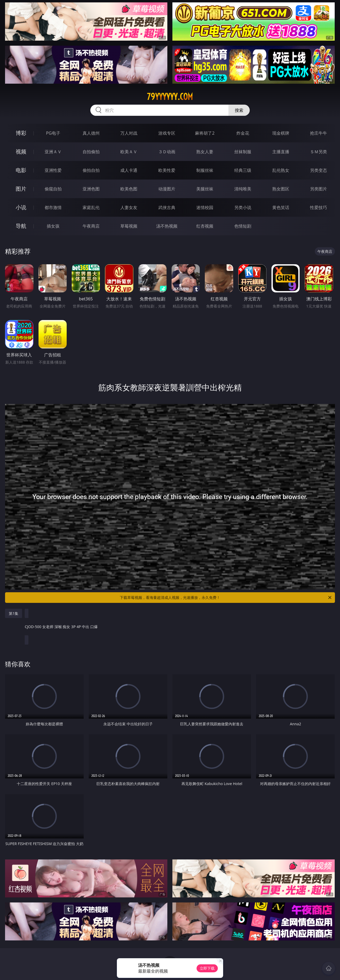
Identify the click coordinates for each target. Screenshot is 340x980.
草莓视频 (129, 226)
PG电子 (53, 133)
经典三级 (243, 170)
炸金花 (243, 133)
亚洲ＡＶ (53, 152)
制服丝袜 (205, 170)
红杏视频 (205, 226)
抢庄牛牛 (318, 133)
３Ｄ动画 (167, 152)
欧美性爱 (167, 170)
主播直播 (281, 152)
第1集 (14, 613)
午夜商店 (91, 226)
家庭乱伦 (91, 207)
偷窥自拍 (53, 189)
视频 (21, 152)
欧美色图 (129, 189)
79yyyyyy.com (170, 97)
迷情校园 (205, 207)
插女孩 (53, 226)
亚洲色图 (91, 189)
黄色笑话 (281, 207)
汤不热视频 (167, 226)
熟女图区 (281, 189)
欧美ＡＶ (129, 152)
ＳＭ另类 (318, 152)
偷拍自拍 (91, 170)
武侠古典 (167, 207)
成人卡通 (129, 170)
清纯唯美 (243, 189)
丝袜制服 (243, 152)
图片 (21, 189)
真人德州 (91, 133)
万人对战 (129, 133)
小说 (21, 207)
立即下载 (207, 968)
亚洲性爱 (53, 170)
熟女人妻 (205, 152)
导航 (21, 226)
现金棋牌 (281, 133)
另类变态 (318, 170)
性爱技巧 (318, 207)
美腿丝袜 (205, 189)
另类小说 (243, 207)
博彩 (21, 133)
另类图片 (318, 189)
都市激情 (53, 207)
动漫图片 (167, 189)
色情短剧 (243, 226)
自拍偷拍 (91, 152)
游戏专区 (167, 133)
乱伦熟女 (281, 170)
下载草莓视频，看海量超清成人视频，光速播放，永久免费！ (226, 598)
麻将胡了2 (205, 133)
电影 (21, 170)
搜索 (239, 110)
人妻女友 (129, 207)
